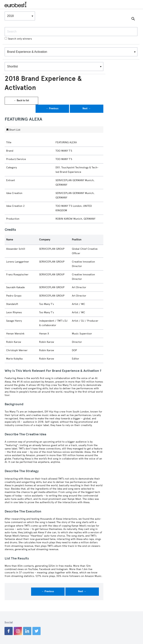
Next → (86, 109)
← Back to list (21, 101)
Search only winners (18, 39)
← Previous (52, 109)
